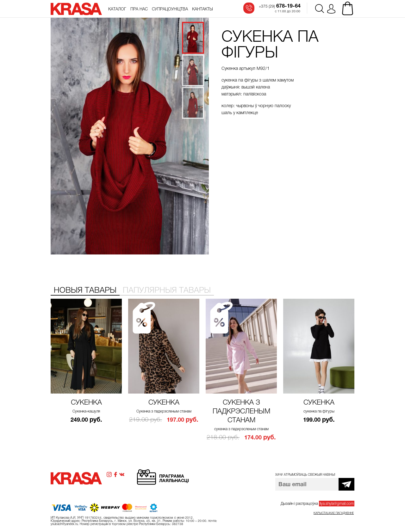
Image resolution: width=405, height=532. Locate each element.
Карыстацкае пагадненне (334, 513)
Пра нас (139, 9)
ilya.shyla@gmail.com (337, 504)
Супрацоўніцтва (170, 9)
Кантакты (202, 9)
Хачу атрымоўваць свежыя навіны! (305, 475)
